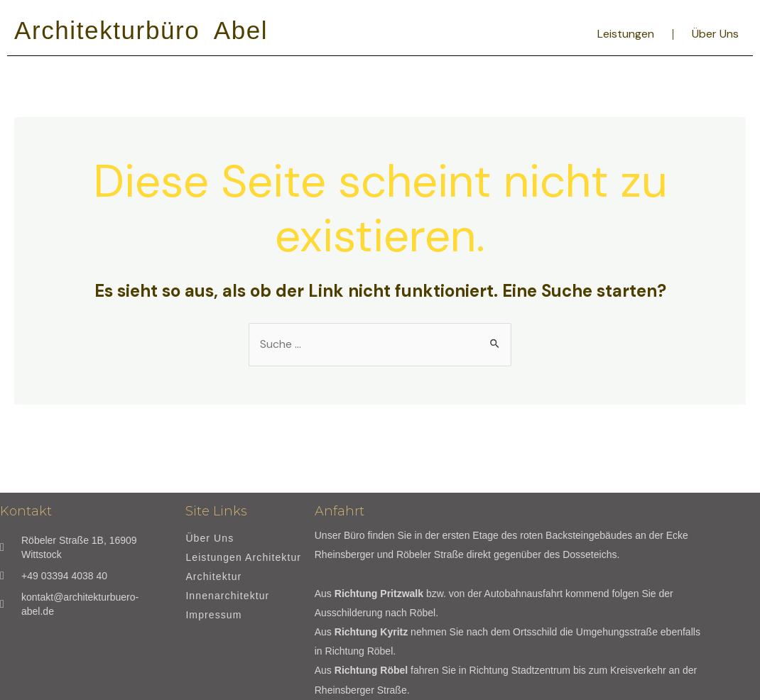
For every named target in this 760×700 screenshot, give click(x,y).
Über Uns (715, 34)
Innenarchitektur (227, 596)
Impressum (213, 615)
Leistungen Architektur (243, 558)
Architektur (213, 577)
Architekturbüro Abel (141, 30)
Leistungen (626, 34)
